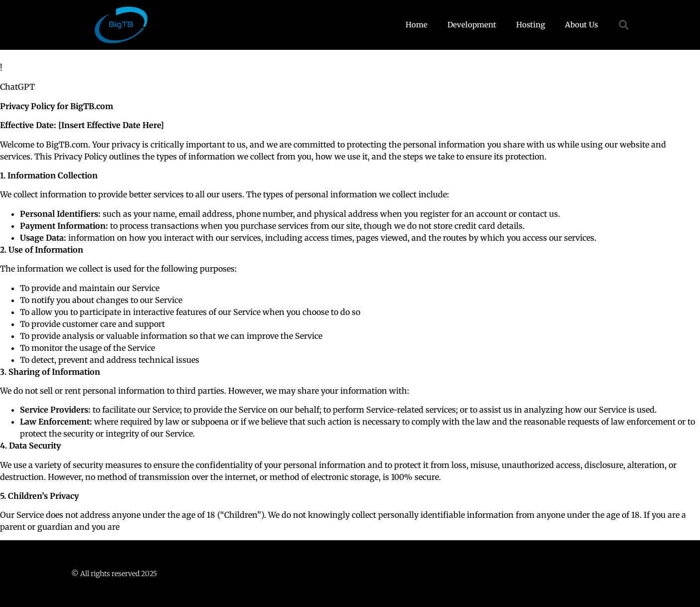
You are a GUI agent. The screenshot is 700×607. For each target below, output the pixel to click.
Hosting (531, 25)
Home (417, 25)
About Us (581, 25)
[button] (624, 25)
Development (472, 25)
